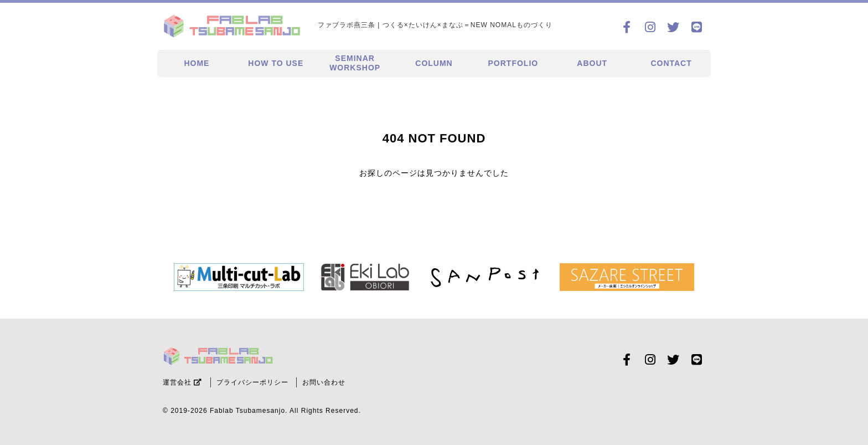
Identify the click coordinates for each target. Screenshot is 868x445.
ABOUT (592, 63)
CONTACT (671, 63)
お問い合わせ (324, 382)
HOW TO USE (276, 63)
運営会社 (182, 382)
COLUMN (434, 63)
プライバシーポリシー (252, 382)
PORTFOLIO (513, 63)
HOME (197, 63)
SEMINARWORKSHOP (355, 63)
